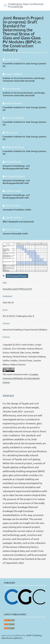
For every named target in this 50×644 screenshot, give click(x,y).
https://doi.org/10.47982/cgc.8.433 (17, 289)
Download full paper (18, 276)
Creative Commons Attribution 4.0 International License (21, 378)
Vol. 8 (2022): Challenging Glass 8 (18, 316)
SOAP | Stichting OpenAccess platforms (21, 637)
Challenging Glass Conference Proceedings (26, 5)
